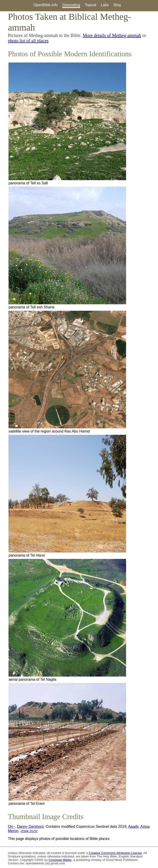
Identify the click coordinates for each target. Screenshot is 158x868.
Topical (90, 5)
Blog (117, 5)
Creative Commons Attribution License (115, 853)
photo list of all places (28, 41)
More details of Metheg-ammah (112, 35)
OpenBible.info (46, 5)
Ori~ (11, 827)
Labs (105, 5)
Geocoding (71, 5)
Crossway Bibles (60, 860)
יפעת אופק (29, 831)
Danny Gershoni (30, 827)
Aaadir (133, 827)
